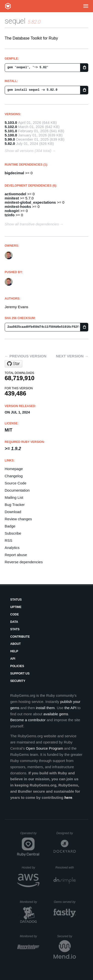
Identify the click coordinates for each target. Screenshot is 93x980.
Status (16, 600)
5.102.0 (11, 127)
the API (70, 708)
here (68, 797)
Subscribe (13, 533)
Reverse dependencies (24, 562)
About (15, 644)
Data (14, 622)
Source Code (16, 483)
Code (15, 614)
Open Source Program (44, 748)
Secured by (66, 936)
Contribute (20, 637)
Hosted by (31, 868)
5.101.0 (11, 131)
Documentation (17, 490)
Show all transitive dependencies (32, 224)
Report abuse (16, 555)
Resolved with (65, 868)
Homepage (14, 469)
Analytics (12, 548)
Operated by (30, 835)
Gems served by (65, 902)
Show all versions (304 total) (28, 151)
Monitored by (30, 902)
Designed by (66, 833)
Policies (17, 666)
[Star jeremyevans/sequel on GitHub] (14, 364)
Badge (10, 526)
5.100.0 (11, 135)
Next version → (72, 356)
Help (14, 651)
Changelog (14, 476)
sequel (15, 21)
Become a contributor (28, 720)
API (13, 659)
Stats (15, 629)
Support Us (20, 674)
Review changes (18, 519)
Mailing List (14, 497)
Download (13, 512)
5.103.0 (11, 122)
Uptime (16, 607)
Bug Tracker (15, 505)
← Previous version (26, 356)
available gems (56, 714)
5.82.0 (10, 143)
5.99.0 (10, 139)
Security (18, 681)
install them (45, 708)
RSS (9, 540)
